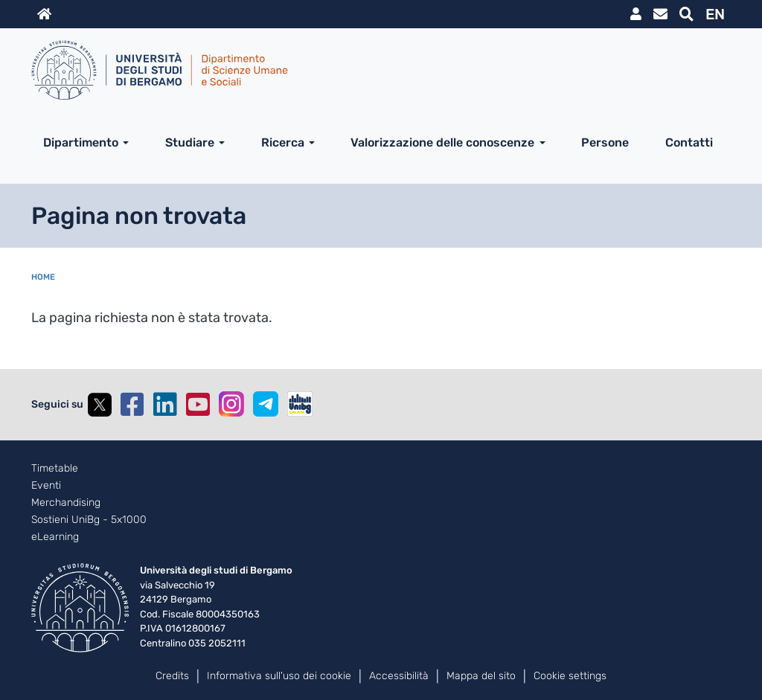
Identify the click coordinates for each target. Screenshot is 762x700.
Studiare (190, 142)
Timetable (55, 469)
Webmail (660, 14)
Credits (172, 676)
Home (43, 277)
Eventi (46, 486)
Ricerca (283, 142)
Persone (605, 142)
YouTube (198, 405)
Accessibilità (399, 676)
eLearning (55, 537)
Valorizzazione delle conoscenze (442, 142)
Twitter (100, 405)
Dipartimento (81, 142)
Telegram (266, 404)
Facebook (132, 405)
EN (715, 14)
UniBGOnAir (300, 404)
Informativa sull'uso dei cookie (279, 676)
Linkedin (165, 405)
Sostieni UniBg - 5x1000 (89, 520)
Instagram (231, 404)
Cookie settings (570, 676)
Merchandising (66, 503)
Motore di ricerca (686, 14)
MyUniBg (636, 14)
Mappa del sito (481, 676)
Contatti (689, 142)
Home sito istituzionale (44, 14)
